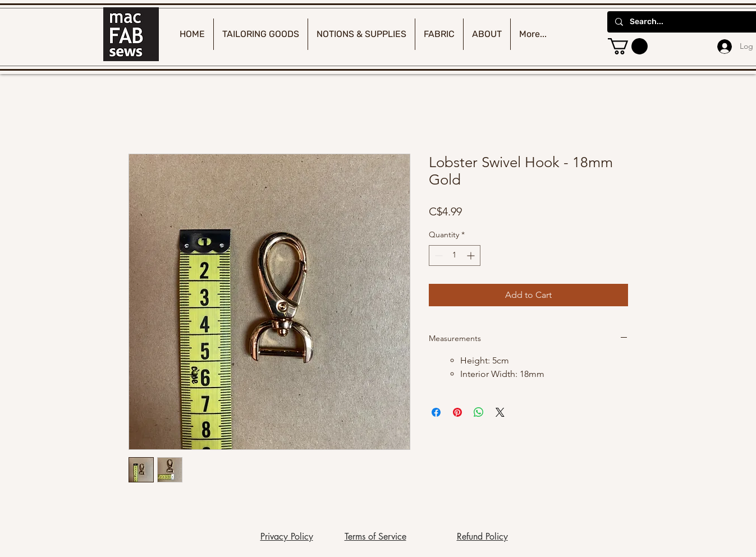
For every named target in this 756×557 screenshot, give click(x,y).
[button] (628, 46)
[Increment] (472, 256)
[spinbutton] (455, 256)
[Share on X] (500, 412)
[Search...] (688, 22)
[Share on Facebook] (436, 412)
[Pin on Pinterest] (457, 412)
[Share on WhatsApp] (479, 412)
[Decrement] (437, 256)
